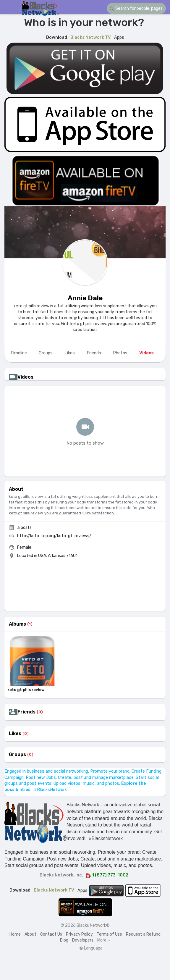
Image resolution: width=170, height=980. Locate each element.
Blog (64, 940)
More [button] (104, 940)
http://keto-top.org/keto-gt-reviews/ (54, 536)
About (30, 934)
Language (91, 948)
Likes (15, 734)
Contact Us (51, 934)
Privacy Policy (79, 934)
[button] (136, 8)
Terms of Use (109, 934)
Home (15, 934)
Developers (83, 940)
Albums (17, 624)
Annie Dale (85, 298)
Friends (26, 712)
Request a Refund (143, 934)
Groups (17, 755)
